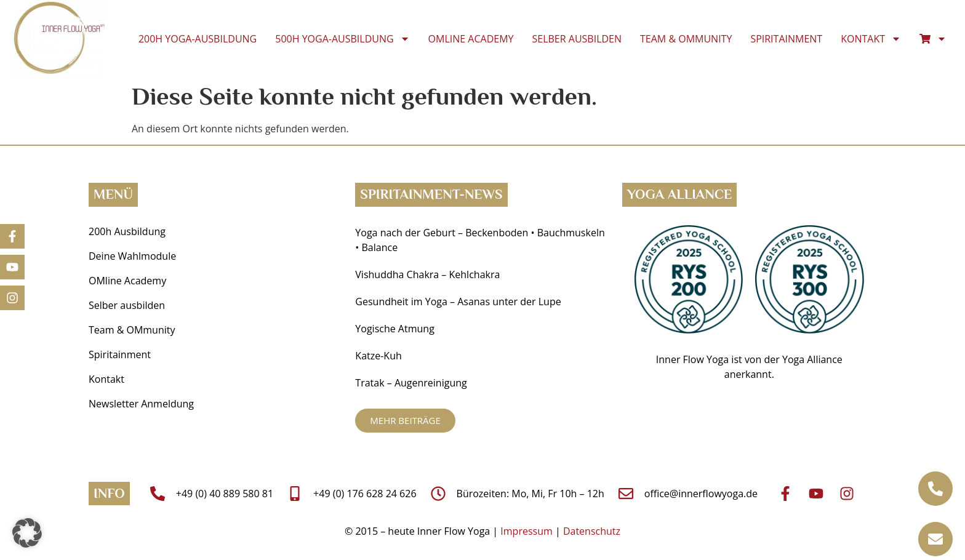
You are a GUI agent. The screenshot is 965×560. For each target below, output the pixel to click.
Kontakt (871, 39)
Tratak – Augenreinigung (411, 383)
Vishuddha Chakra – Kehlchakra (427, 274)
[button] (27, 533)
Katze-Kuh (378, 356)
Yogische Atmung (394, 329)
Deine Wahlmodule (132, 256)
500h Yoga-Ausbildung (342, 39)
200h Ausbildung (127, 231)
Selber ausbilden (577, 39)
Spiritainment (786, 39)
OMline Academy (471, 39)
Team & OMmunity (686, 39)
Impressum (526, 531)
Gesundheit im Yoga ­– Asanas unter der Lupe (459, 302)
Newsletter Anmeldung (141, 404)
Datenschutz (592, 531)
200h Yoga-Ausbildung (198, 39)
